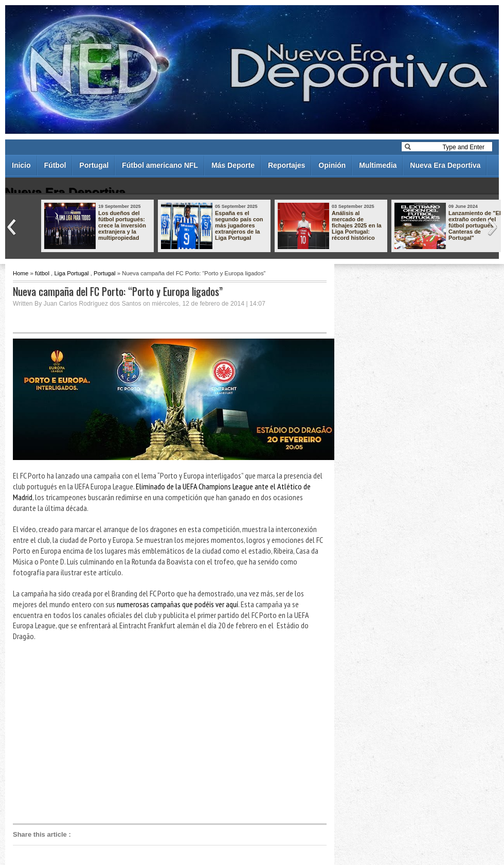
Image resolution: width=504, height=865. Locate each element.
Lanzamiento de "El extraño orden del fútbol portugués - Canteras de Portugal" (475, 225)
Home (21, 273)
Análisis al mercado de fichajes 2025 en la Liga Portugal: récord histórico (357, 225)
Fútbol (55, 165)
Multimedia (378, 165)
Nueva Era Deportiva (445, 165)
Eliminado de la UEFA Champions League (194, 486)
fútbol (42, 273)
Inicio (21, 165)
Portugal (94, 165)
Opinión (332, 165)
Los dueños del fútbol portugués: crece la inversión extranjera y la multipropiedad (122, 225)
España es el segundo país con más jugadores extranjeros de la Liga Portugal (239, 225)
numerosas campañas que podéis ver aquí (177, 604)
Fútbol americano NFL (160, 165)
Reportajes (286, 165)
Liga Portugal (71, 273)
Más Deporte (233, 165)
